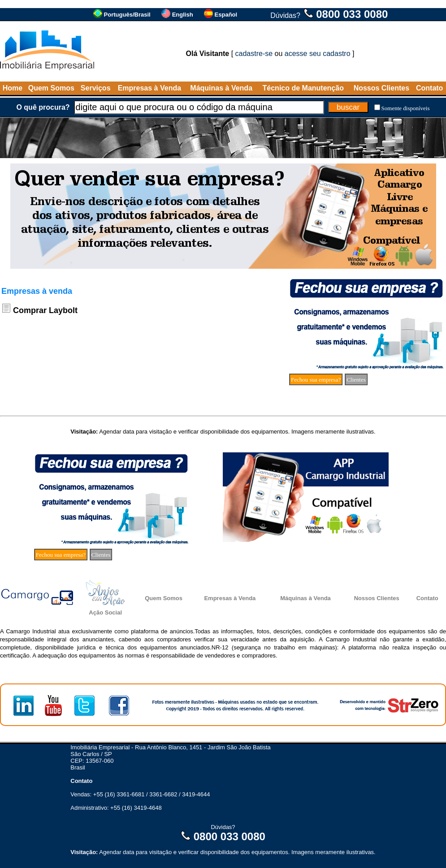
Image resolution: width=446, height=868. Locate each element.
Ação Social (105, 612)
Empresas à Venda (149, 88)
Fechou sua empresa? (316, 380)
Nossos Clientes (381, 88)
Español (226, 15)
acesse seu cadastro (318, 54)
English (183, 15)
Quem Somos (51, 88)
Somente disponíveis (406, 108)
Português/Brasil (127, 15)
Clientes (356, 380)
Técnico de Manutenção (303, 88)
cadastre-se (254, 54)
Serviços (96, 88)
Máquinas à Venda (221, 88)
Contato (429, 88)
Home (13, 88)
